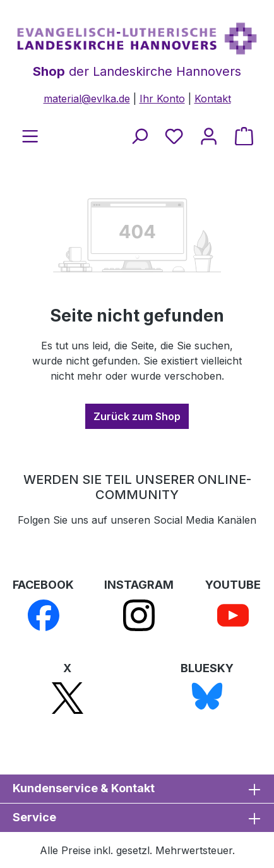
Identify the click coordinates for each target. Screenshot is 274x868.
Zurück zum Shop (137, 416)
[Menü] (30, 136)
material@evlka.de (87, 99)
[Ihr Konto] (209, 136)
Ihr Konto (162, 99)
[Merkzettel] (174, 136)
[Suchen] (139, 136)
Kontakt (213, 99)
